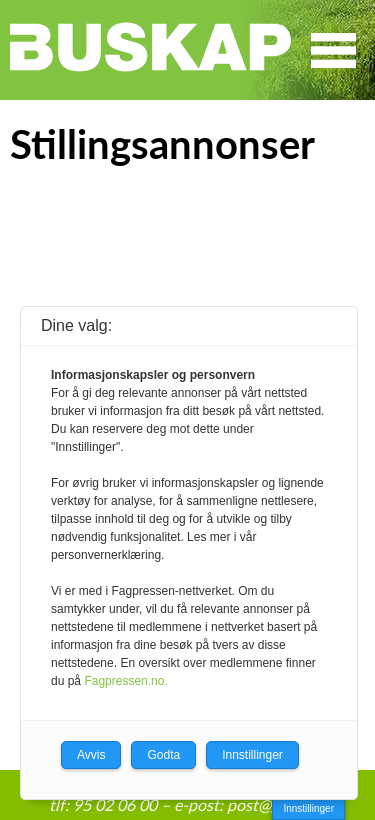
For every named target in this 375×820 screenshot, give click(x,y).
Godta (163, 755)
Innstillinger (308, 808)
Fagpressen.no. (125, 681)
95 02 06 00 (115, 804)
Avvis (91, 755)
